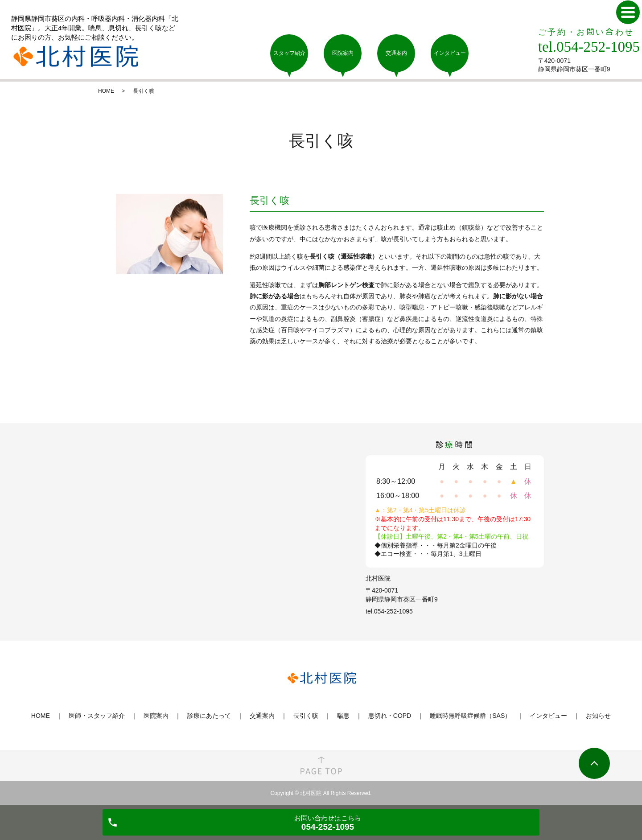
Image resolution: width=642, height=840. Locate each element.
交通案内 (262, 716)
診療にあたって (209, 716)
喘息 (343, 716)
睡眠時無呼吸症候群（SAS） (470, 716)
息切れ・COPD (390, 716)
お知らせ (598, 716)
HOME (106, 91)
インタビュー (548, 716)
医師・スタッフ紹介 (97, 716)
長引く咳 (306, 716)
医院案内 (156, 716)
